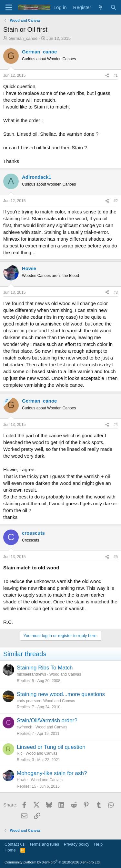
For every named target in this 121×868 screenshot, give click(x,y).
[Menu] (9, 7)
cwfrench (25, 727)
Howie (22, 780)
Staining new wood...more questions (61, 694)
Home (10, 850)
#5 (116, 557)
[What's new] (101, 7)
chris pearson (28, 701)
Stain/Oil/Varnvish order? (47, 720)
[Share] (107, 76)
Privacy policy (77, 844)
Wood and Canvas (65, 674)
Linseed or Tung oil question (51, 747)
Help (99, 844)
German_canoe (23, 38)
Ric (20, 753)
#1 (116, 75)
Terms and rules (44, 844)
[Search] (113, 7)
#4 (116, 425)
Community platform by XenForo (53, 862)
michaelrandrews (31, 674)
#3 (116, 292)
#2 (116, 201)
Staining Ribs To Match (45, 668)
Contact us (15, 844)
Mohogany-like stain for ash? (52, 773)
